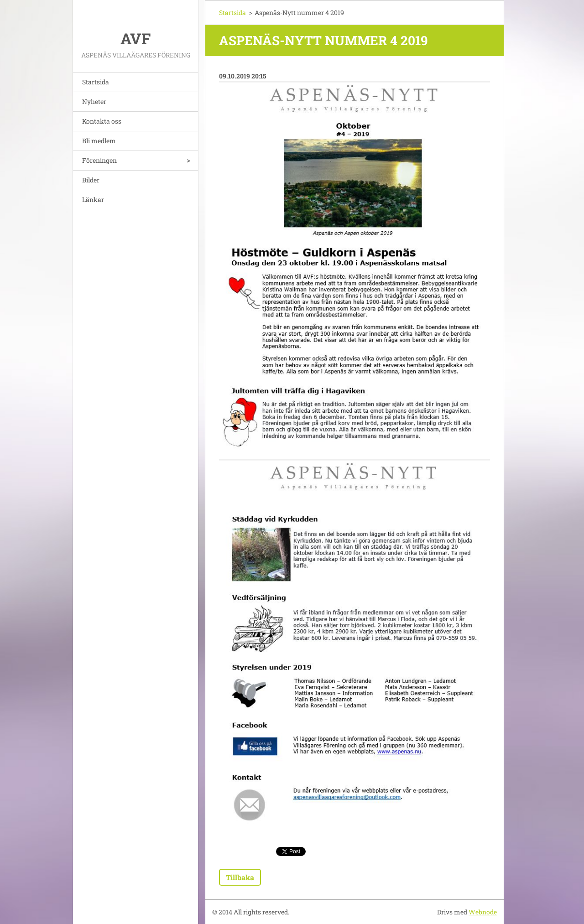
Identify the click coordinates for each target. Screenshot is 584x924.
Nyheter (94, 101)
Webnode (483, 912)
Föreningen (99, 160)
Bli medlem (99, 141)
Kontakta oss (102, 121)
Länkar (93, 200)
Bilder (91, 180)
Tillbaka (240, 877)
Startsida (96, 82)
